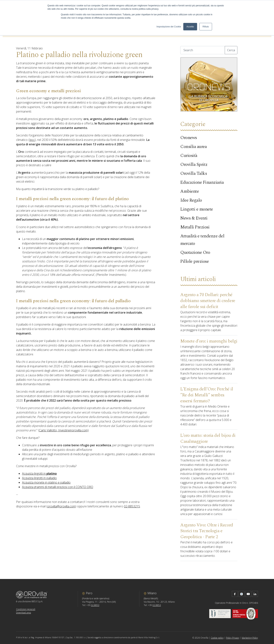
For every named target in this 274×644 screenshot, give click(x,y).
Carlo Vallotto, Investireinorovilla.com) (64, 430)
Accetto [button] (190, 27)
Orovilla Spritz (194, 165)
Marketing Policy (250, 638)
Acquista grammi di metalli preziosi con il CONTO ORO (58, 487)
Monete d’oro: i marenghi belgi (209, 341)
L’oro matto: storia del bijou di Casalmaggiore (208, 438)
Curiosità (189, 156)
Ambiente (190, 191)
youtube (248, 594)
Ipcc (32, 140)
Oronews (189, 138)
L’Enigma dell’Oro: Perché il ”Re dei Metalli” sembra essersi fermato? (207, 395)
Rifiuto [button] (206, 27)
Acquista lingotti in (39, 473)
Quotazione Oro (195, 252)
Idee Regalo (191, 200)
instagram (242, 594)
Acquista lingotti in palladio (39, 478)
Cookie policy (217, 638)
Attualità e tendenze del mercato (202, 240)
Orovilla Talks (194, 173)
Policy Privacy (233, 638)
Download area (24, 613)
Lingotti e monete (197, 209)
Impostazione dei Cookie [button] (169, 27)
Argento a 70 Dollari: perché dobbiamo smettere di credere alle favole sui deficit (208, 301)
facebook (235, 594)
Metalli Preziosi (195, 227)
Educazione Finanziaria (202, 182)
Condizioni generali (26, 609)
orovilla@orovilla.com (61, 506)
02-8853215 (132, 506)
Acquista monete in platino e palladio (46, 482)
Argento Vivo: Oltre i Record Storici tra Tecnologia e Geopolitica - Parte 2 (207, 531)
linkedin (255, 594)
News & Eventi (194, 218)
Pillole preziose (194, 261)
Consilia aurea (193, 147)
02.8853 (95, 605)
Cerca (231, 50)
